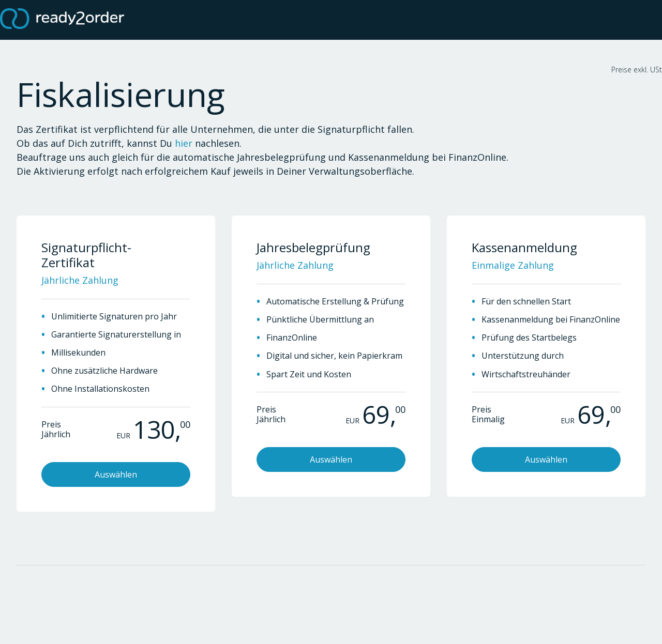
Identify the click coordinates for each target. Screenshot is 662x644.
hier (184, 143)
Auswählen (116, 474)
